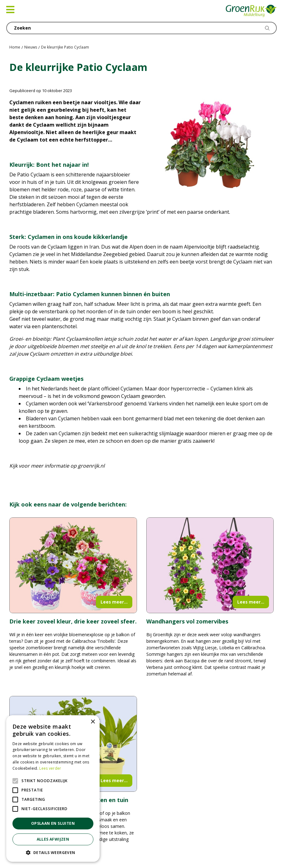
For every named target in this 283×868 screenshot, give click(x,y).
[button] (53, 852)
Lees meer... (114, 602)
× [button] (93, 722)
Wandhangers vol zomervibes (187, 621)
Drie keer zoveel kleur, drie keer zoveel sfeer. (73, 621)
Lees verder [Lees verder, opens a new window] (50, 768)
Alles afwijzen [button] (53, 839)
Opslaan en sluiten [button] (53, 823)
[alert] (53, 789)
